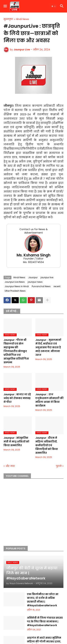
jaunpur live (47, 277)
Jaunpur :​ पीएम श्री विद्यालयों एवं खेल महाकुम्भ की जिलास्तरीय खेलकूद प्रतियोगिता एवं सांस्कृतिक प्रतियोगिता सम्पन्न (16, 351)
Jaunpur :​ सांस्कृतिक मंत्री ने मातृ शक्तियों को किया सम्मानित (16, 442)
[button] (5, 6)
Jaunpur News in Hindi (17, 286)
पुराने (59, 466)
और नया (10, 466)
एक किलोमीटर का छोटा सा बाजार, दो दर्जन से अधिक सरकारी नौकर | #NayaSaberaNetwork (43, 600)
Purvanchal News (41, 286)
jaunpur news (35, 282)
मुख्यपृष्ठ (8, 19)
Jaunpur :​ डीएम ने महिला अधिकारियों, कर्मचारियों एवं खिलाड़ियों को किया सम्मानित (47, 445)
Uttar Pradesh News (15, 291)
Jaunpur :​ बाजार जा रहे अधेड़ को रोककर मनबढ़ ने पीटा (17, 398)
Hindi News (22, 19)
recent (57, 286)
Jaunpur (33, 277)
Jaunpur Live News (15, 282)
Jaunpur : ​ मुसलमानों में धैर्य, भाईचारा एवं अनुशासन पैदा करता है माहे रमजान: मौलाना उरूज (48, 347)
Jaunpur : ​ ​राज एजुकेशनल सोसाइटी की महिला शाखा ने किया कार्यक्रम (49, 400)
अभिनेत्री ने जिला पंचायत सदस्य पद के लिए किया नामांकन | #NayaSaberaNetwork (45, 621)
